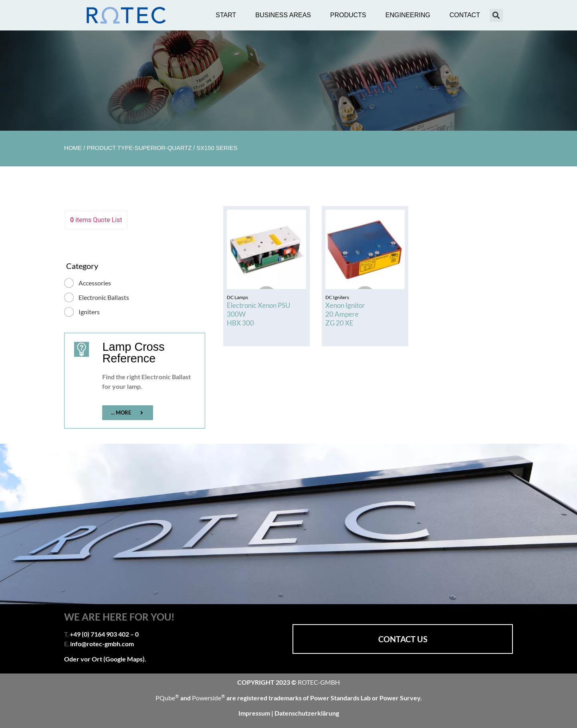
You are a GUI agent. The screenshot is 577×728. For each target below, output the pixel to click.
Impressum (255, 713)
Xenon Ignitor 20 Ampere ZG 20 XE (345, 314)
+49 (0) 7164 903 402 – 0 (104, 634)
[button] (496, 15)
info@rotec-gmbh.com (102, 644)
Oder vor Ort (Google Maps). (105, 659)
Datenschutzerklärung (307, 713)
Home (73, 148)
